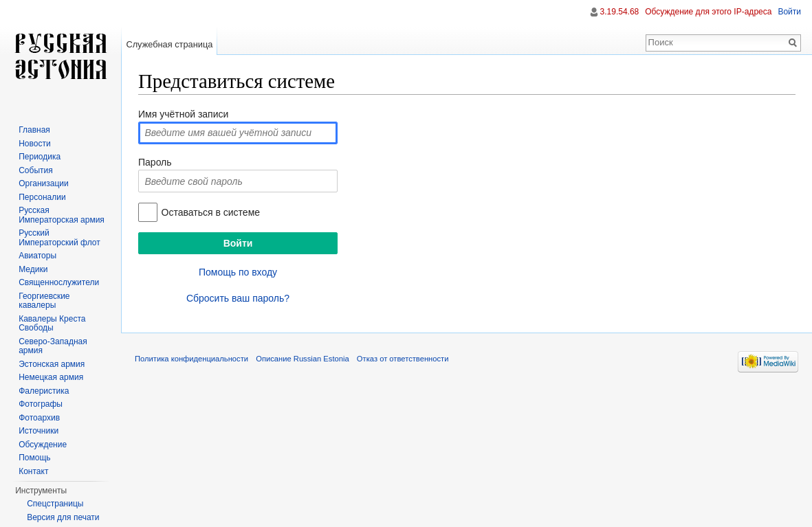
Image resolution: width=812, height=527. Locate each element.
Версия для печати (63, 517)
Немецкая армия (51, 377)
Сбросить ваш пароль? (238, 298)
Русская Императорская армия (62, 215)
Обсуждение (43, 445)
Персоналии (42, 197)
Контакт (33, 471)
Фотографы (41, 404)
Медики (33, 269)
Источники (39, 431)
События (36, 170)
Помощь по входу (238, 272)
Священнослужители (59, 282)
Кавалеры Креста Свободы (52, 324)
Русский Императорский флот (59, 238)
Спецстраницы (55, 504)
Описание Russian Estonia (302, 359)
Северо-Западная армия (53, 346)
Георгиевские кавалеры (44, 301)
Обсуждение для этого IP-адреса (708, 12)
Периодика (40, 157)
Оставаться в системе (211, 212)
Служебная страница (169, 44)
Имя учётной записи (183, 114)
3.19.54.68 (620, 12)
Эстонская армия (52, 364)
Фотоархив (39, 418)
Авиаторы (37, 256)
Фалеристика (44, 391)
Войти (789, 12)
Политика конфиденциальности (191, 359)
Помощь (34, 458)
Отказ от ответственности (403, 359)
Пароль (155, 162)
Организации (44, 183)
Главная (34, 130)
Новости (34, 144)
